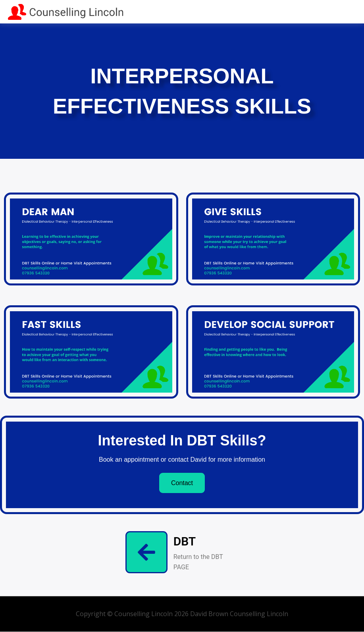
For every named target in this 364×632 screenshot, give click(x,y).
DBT (185, 541)
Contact (182, 483)
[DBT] (146, 552)
